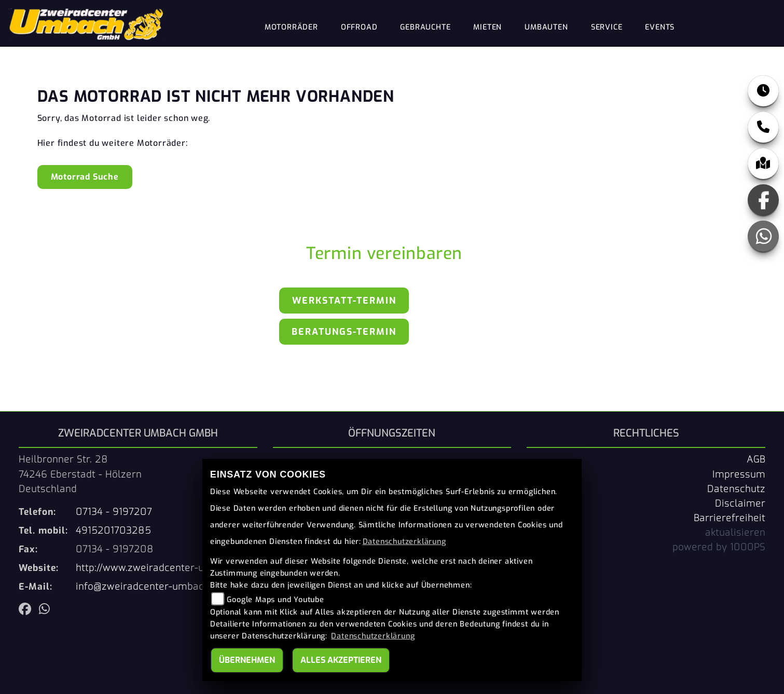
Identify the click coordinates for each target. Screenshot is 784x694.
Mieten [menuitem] (487, 27)
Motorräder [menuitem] (291, 27)
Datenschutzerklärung (404, 542)
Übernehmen (247, 660)
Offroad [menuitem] (359, 27)
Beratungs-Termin (344, 332)
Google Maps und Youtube (275, 600)
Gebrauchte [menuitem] (425, 27)
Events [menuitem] (660, 27)
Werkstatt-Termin (344, 301)
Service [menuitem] (607, 27)
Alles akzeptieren (341, 660)
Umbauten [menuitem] (546, 27)
